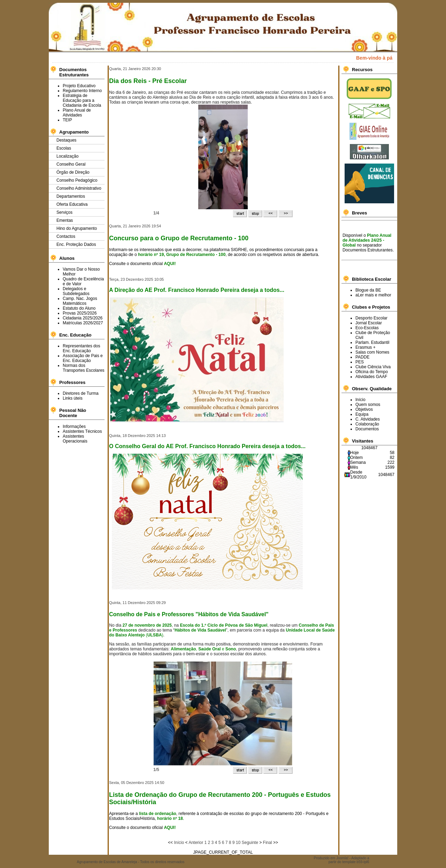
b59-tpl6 (363, 862)
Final (268, 843)
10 (238, 843)
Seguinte (250, 843)
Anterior (196, 843)
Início (179, 843)
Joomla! (342, 858)
